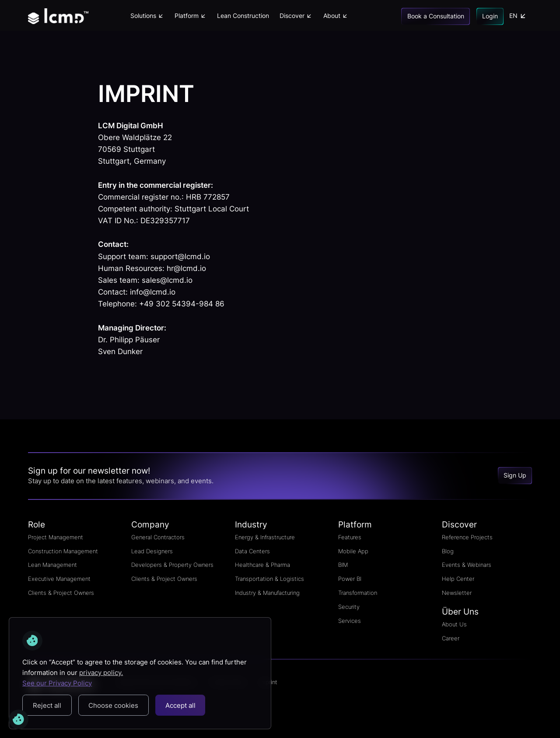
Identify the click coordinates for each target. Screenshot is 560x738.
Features (350, 537)
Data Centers (252, 551)
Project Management (56, 537)
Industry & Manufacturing (267, 593)
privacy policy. (101, 673)
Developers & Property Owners (172, 565)
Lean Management (52, 565)
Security (349, 607)
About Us (454, 624)
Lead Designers (152, 551)
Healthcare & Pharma (262, 565)
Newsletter (457, 593)
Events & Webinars (467, 565)
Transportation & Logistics (269, 579)
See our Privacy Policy (57, 683)
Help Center (458, 579)
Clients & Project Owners (61, 593)
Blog (448, 551)
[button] (147, 16)
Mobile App (353, 551)
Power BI (350, 579)
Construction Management (63, 551)
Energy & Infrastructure (265, 537)
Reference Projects (467, 537)
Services (350, 621)
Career (451, 638)
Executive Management (59, 579)
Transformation (358, 593)
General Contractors (158, 537)
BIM (343, 565)
